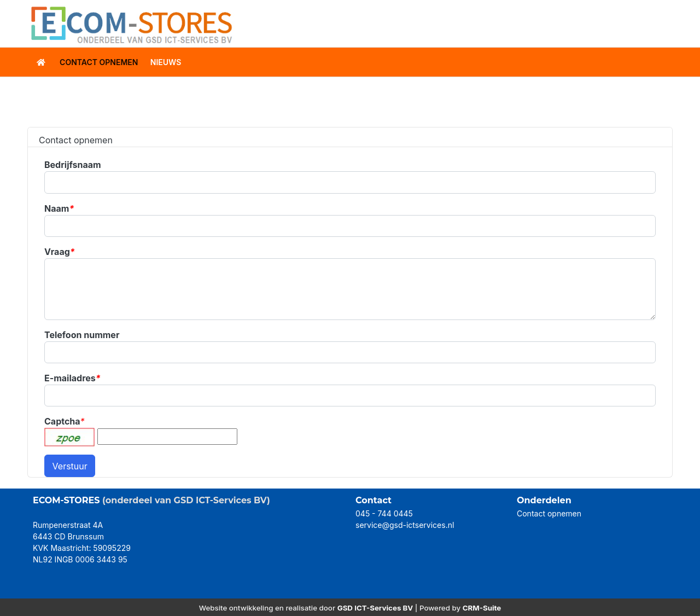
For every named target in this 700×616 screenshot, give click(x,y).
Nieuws (166, 62)
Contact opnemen (549, 513)
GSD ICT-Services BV (375, 608)
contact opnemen (99, 62)
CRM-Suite (482, 608)
